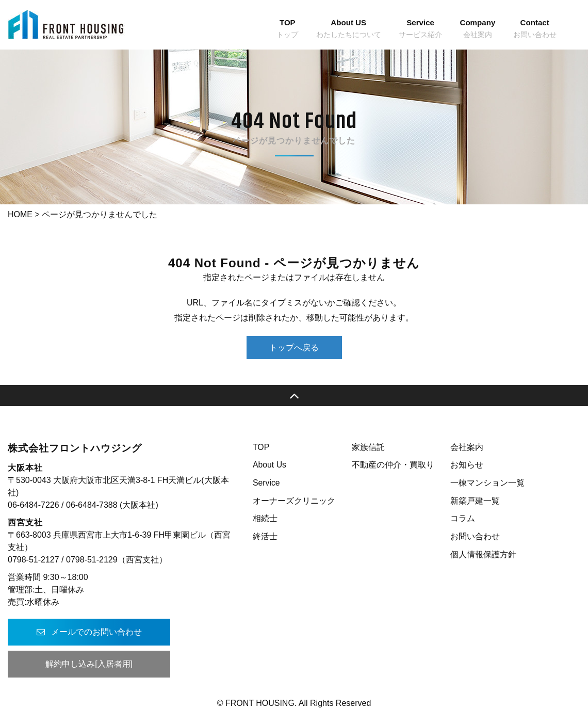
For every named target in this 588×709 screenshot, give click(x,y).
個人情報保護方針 (483, 554)
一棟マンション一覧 (487, 483)
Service (266, 483)
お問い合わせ (475, 536)
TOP (261, 447)
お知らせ (467, 465)
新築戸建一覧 (475, 501)
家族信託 (368, 447)
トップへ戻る (294, 348)
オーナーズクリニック (294, 501)
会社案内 (467, 447)
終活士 (265, 536)
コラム (463, 518)
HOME (20, 214)
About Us (270, 465)
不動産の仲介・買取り (393, 465)
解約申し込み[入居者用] (85, 664)
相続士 (265, 518)
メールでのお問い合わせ (85, 632)
